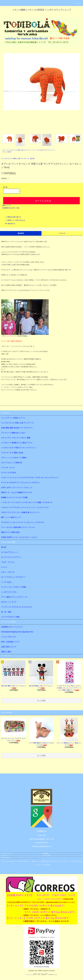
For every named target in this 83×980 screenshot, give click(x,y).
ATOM (49, 865)
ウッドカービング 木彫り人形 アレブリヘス (19, 150)
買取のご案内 (6, 652)
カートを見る (47, 855)
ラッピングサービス (9, 637)
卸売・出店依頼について (10, 642)
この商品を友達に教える (12, 217)
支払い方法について (12, 861)
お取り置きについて (9, 647)
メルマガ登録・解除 (76, 861)
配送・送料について (25, 861)
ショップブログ (38, 865)
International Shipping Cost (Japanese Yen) (17, 632)
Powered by (41, 975)
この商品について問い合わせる (14, 220)
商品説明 (21, 233)
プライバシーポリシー (63, 861)
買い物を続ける (9, 224)
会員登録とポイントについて (12, 627)
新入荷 (9, 152)
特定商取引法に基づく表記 (11, 208)
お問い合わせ (6, 858)
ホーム (4, 150)
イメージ (62, 233)
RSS (45, 865)
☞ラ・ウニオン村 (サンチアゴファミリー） (44, 150)
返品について (7, 205)
